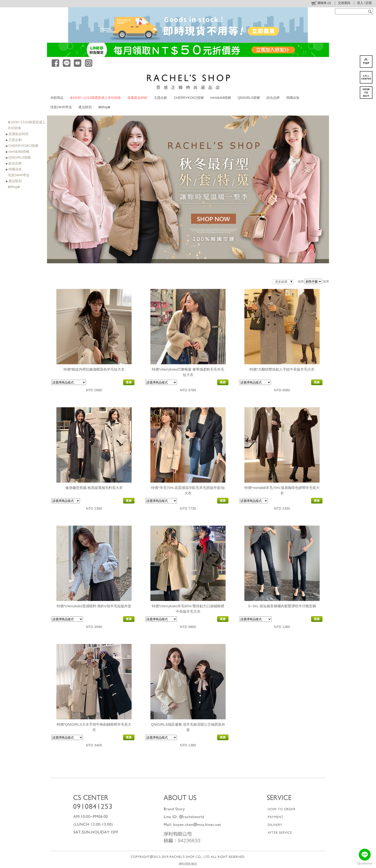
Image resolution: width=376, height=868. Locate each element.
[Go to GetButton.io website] (365, 863)
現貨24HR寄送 (61, 107)
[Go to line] (365, 855)
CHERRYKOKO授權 (189, 98)
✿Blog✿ (104, 107)
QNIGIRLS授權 (249, 98)
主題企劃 (161, 98)
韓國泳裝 (293, 98)
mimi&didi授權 (221, 98)
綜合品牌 (273, 98)
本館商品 (57, 98)
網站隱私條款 (188, 864)
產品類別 (85, 107)
